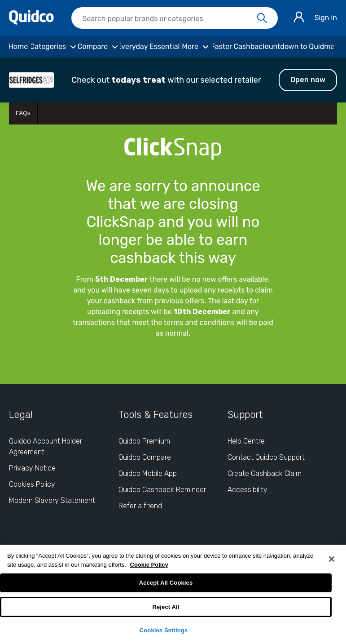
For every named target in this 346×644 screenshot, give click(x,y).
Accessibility (247, 490)
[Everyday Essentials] (150, 47)
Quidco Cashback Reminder (162, 490)
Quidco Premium (144, 441)
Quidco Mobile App (148, 473)
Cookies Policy (32, 484)
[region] (173, 594)
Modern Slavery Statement (52, 500)
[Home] (18, 47)
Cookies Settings (164, 630)
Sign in (326, 18)
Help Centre (246, 441)
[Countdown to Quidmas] (299, 47)
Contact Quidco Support (266, 457)
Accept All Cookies (166, 583)
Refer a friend (140, 506)
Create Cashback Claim (265, 473)
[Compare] (99, 47)
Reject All (166, 607)
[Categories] (55, 47)
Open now (308, 80)
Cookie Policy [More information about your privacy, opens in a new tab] (149, 565)
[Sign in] (299, 18)
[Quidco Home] (31, 22)
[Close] (332, 559)
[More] (197, 47)
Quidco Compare (145, 457)
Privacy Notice (32, 468)
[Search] (262, 18)
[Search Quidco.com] (169, 19)
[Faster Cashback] (239, 47)
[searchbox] (175, 18)
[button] (173, 80)
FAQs (23, 113)
